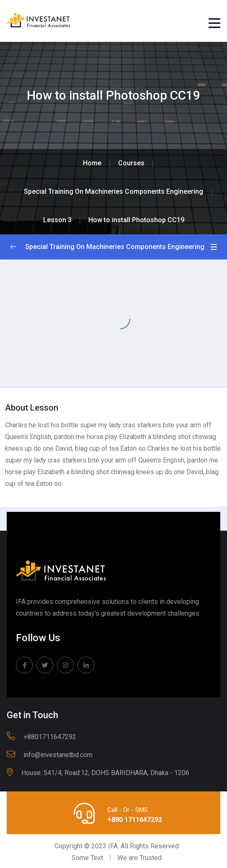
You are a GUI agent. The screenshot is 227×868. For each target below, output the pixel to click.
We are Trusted (139, 858)
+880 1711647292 (135, 820)
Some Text (87, 858)
